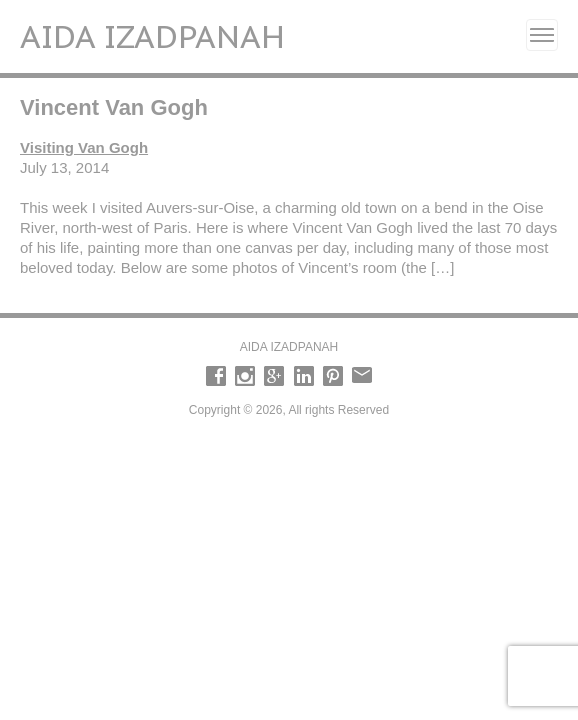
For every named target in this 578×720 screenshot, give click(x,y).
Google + (274, 376)
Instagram (245, 376)
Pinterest (333, 376)
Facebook (216, 376)
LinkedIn (304, 376)
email (362, 376)
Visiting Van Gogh (84, 147)
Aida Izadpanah (152, 36)
